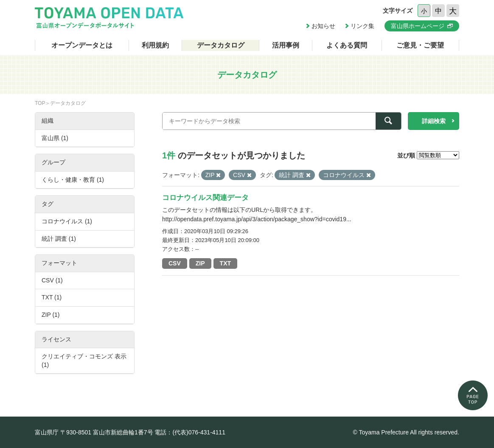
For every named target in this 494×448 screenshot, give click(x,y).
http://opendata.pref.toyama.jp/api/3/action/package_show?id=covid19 (254, 219)
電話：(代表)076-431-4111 (190, 432)
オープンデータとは (82, 45)
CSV (175, 263)
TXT (225, 263)
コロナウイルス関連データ (205, 198)
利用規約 (155, 45)
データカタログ (221, 45)
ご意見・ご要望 (420, 45)
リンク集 (362, 26)
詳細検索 (434, 121)
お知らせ (323, 26)
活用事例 (286, 45)
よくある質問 (347, 45)
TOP (40, 103)
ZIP (200, 263)
